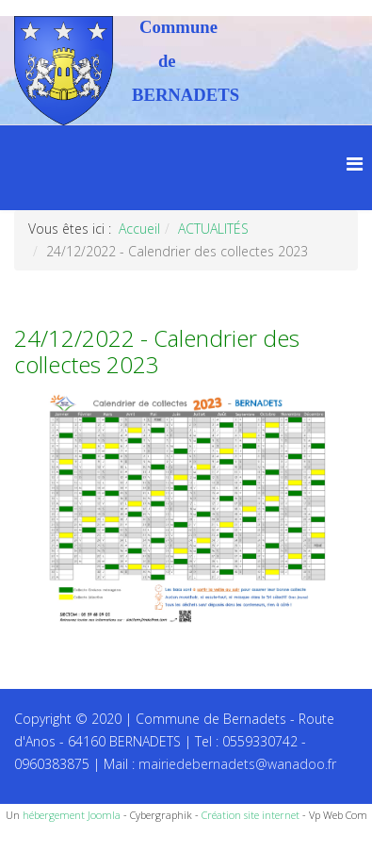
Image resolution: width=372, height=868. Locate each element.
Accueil (139, 229)
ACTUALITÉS (213, 229)
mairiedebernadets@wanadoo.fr (237, 764)
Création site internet (251, 815)
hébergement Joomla (72, 815)
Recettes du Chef (52, 847)
